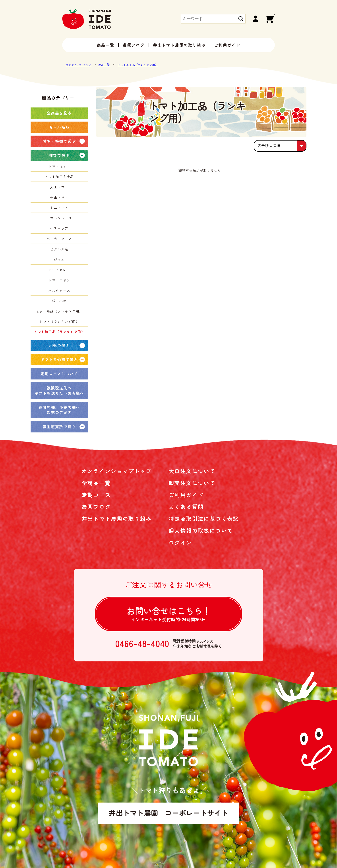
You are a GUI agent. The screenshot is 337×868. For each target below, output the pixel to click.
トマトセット (59, 166)
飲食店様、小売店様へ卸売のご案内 (59, 410)
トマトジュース (59, 218)
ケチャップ (59, 228)
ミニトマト (59, 208)
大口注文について (192, 471)
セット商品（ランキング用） (59, 311)
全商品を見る (59, 113)
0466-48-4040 (142, 643)
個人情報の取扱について (201, 531)
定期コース (96, 495)
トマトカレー (59, 270)
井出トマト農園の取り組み (179, 45)
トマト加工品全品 (59, 177)
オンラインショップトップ (117, 471)
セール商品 (59, 127)
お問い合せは (168, 614)
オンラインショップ (78, 65)
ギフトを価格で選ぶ (59, 359)
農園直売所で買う (59, 427)
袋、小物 (59, 301)
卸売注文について (192, 483)
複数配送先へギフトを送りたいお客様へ (59, 390)
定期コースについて (59, 374)
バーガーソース (59, 239)
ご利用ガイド (227, 45)
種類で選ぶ (59, 155)
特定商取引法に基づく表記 (204, 519)
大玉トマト (59, 187)
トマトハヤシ (59, 280)
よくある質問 (186, 507)
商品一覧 (106, 45)
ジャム (59, 259)
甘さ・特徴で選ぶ (59, 141)
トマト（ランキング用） (59, 322)
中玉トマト (59, 197)
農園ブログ (134, 45)
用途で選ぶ (59, 345)
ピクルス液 (59, 249)
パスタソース (59, 290)
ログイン (180, 542)
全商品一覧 (96, 483)
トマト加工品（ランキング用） (138, 65)
